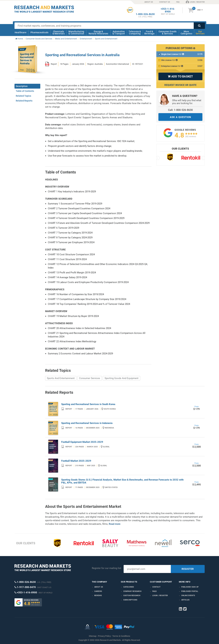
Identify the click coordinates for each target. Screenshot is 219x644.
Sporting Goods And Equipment (122, 378)
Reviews (98, 596)
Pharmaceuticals (39, 32)
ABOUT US (149, 2)
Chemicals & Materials (59, 33)
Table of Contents (25, 91)
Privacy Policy (104, 636)
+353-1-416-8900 (168, 10)
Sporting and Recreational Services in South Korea (88, 404)
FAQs (155, 591)
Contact (156, 587)
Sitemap (93, 636)
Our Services (200, 33)
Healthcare (21, 32)
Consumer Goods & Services (168, 33)
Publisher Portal (190, 591)
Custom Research (132, 596)
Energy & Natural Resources (98, 33)
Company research (132, 591)
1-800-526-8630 (145, 14)
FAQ (178, 2)
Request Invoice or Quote (180, 85)
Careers (98, 591)
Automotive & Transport (119, 33)
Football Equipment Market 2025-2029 (82, 442)
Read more (115, 524)
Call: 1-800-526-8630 (180, 110)
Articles (185, 600)
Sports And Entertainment (61, 378)
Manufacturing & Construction (76, 33)
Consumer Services (90, 378)
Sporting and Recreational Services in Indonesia (87, 423)
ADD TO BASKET (180, 76)
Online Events (188, 596)
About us (99, 587)
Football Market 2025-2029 (76, 461)
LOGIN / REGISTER (195, 2)
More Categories (186, 33)
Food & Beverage (149, 33)
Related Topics (23, 96)
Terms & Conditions (121, 636)
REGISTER (188, 569)
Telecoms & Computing (135, 33)
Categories (129, 587)
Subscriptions (130, 600)
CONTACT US (165, 2)
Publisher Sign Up (190, 587)
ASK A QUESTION (180, 117)
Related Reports (24, 101)
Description (22, 86)
